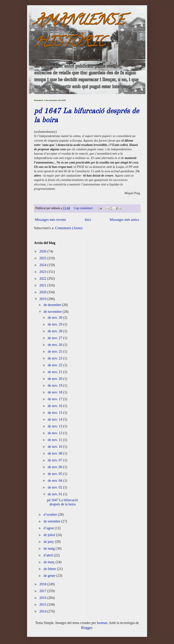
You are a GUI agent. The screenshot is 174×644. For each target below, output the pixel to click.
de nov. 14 (55, 419)
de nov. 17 (55, 399)
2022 (43, 278)
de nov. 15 (55, 413)
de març (50, 562)
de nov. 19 (55, 385)
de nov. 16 (55, 406)
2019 (43, 299)
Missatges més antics (124, 220)
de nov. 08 (55, 453)
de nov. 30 (55, 317)
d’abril (49, 555)
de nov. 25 (55, 351)
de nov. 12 (55, 433)
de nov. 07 (55, 460)
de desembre (53, 305)
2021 (43, 285)
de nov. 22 (55, 365)
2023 (43, 272)
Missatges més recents (51, 220)
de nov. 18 (55, 392)
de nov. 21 (55, 372)
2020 (43, 292)
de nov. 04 (55, 480)
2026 (43, 251)
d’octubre (51, 514)
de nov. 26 (55, 345)
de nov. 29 (55, 324)
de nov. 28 (55, 331)
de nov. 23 (55, 358)
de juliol (50, 535)
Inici (88, 220)
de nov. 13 (55, 426)
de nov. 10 (55, 447)
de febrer (50, 569)
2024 (43, 265)
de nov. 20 (55, 379)
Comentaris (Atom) (69, 228)
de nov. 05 (55, 474)
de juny (49, 542)
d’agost (49, 528)
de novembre (53, 312)
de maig (50, 548)
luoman (102, 623)
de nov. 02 (55, 487)
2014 (43, 611)
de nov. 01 (55, 494)
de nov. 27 (55, 338)
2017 (43, 591)
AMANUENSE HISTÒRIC (79, 32)
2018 (43, 584)
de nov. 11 (55, 440)
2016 (43, 598)
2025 (43, 258)
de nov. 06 (55, 467)
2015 (43, 604)
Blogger (87, 628)
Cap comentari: (84, 208)
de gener (50, 576)
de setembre (52, 521)
